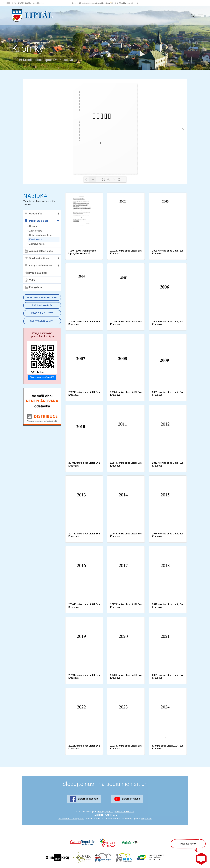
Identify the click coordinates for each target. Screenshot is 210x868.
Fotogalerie (33, 287)
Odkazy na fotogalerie (40, 235)
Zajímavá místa (37, 244)
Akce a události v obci (39, 251)
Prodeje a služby (36, 273)
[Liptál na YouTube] (8, 3)
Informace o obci (36, 221)
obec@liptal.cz (106, 812)
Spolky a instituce (37, 258)
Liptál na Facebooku (84, 799)
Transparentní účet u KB (42, 377)
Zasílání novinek (42, 305)
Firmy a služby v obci (38, 265)
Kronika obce (36, 239)
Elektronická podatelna (42, 298)
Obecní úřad (34, 214)
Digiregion (146, 819)
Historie (33, 226)
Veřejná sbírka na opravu (42, 335)
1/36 (92, 179)
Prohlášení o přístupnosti (71, 819)
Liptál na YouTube (127, 799)
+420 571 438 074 (125, 812)
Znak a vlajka (36, 231)
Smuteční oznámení (42, 321)
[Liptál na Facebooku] (3, 3)
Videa (30, 280)
